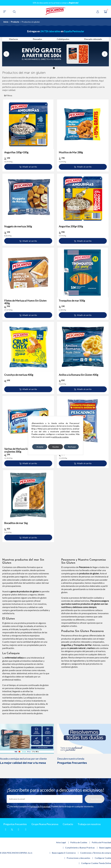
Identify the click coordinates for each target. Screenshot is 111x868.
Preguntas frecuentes (15, 824)
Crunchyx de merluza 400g (19, 375)
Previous (6, 54)
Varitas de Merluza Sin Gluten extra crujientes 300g (24, 450)
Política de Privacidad (40, 806)
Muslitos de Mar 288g (71, 152)
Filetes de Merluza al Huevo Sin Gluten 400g (25, 302)
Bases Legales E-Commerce (64, 853)
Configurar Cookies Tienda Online (96, 863)
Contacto (68, 824)
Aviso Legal (61, 842)
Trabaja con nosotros (89, 824)
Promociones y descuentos (78, 858)
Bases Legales (105, 848)
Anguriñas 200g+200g (71, 226)
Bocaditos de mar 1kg (16, 523)
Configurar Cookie (103, 858)
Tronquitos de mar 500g (72, 301)
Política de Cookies (79, 842)
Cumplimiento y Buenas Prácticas (80, 848)
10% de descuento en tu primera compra (56, 3)
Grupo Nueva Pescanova (45, 824)
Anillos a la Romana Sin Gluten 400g (78, 375)
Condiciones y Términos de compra (96, 853)
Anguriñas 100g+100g (16, 152)
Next (105, 54)
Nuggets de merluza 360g (18, 226)
